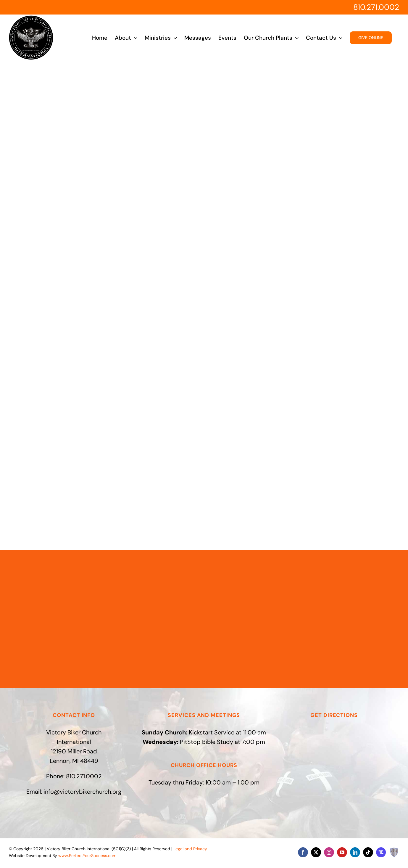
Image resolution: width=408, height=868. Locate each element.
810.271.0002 (376, 7)
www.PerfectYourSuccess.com (87, 856)
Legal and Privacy (190, 849)
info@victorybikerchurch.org (82, 792)
